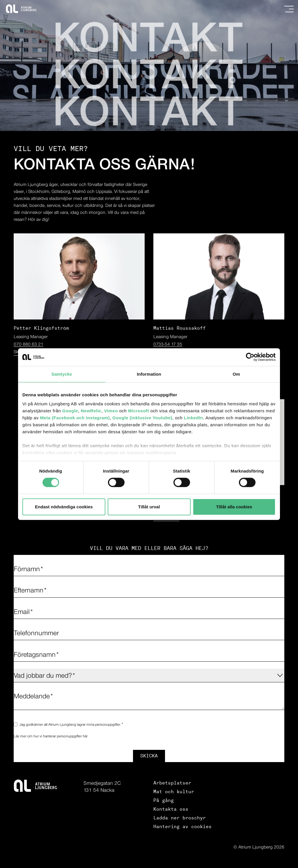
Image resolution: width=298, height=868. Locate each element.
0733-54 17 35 (168, 344)
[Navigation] (289, 9)
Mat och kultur (174, 792)
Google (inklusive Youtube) (142, 418)
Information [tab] (149, 374)
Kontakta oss (171, 809)
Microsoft (139, 411)
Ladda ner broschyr (180, 818)
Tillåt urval (149, 507)
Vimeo (111, 411)
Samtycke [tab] (62, 374)
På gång (164, 800)
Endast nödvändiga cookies (64, 507)
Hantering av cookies (182, 827)
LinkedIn (194, 418)
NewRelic (91, 411)
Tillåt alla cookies (234, 507)
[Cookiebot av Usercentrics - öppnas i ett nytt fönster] (250, 357)
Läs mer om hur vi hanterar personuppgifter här (51, 736)
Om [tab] (236, 374)
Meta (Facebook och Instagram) (75, 418)
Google (70, 411)
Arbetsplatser (172, 783)
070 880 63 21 (29, 344)
